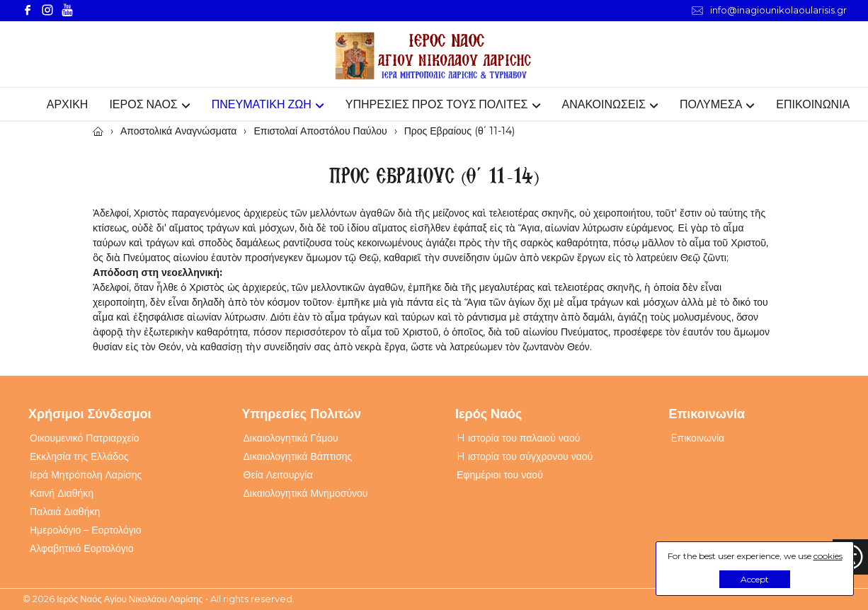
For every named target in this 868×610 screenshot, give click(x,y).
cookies (828, 556)
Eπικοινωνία (698, 438)
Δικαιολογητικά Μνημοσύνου (306, 493)
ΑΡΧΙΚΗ (68, 104)
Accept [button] (755, 579)
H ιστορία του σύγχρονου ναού (525, 456)
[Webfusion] (434, 56)
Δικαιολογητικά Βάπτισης (298, 456)
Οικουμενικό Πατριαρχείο (85, 438)
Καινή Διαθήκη (62, 493)
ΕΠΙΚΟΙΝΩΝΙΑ (813, 104)
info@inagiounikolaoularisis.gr (769, 10)
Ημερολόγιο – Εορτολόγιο (86, 530)
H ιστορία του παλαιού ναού (518, 438)
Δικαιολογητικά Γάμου (291, 438)
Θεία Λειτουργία (278, 475)
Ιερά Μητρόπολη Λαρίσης (86, 475)
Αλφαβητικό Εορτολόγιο (82, 548)
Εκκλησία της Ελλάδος (79, 456)
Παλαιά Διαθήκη (65, 512)
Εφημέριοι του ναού (500, 475)
